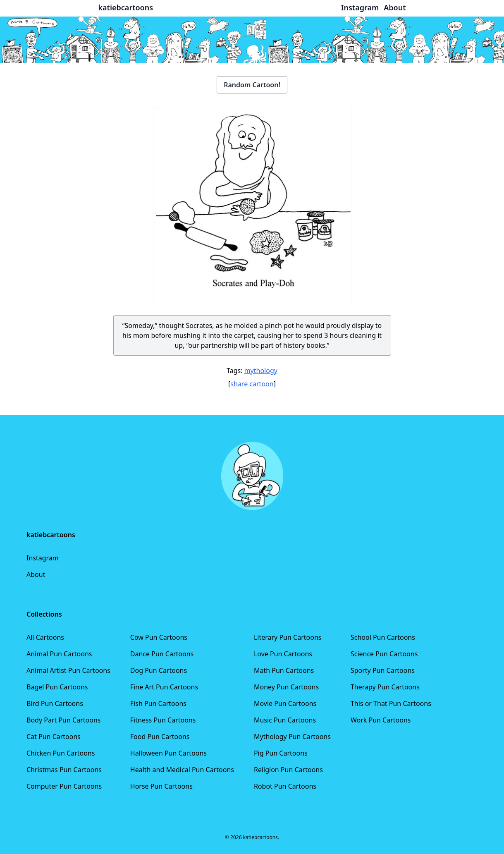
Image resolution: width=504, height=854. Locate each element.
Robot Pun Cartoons (285, 786)
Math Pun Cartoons (284, 670)
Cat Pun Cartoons (54, 737)
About (36, 574)
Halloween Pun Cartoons (168, 753)
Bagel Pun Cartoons (57, 687)
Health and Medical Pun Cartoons (182, 770)
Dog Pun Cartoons (159, 670)
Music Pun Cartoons (285, 720)
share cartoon (252, 384)
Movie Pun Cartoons (285, 703)
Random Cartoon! (252, 85)
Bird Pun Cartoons (55, 703)
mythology (261, 371)
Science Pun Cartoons (384, 654)
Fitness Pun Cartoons (163, 720)
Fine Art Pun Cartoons (164, 687)
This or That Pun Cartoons (391, 703)
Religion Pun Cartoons (288, 770)
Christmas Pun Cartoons (64, 770)
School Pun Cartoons (383, 637)
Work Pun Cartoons (381, 720)
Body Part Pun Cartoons (63, 720)
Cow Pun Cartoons (159, 637)
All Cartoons (45, 637)
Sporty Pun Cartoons (383, 670)
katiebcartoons (126, 7)
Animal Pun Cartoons (59, 654)
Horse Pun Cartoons (161, 786)
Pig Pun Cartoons (281, 753)
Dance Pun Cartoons (162, 654)
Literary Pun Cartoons (288, 637)
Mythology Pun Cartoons (292, 737)
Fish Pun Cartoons (158, 703)
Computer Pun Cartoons (64, 786)
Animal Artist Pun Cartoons (68, 670)
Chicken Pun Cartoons (61, 753)
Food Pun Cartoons (160, 737)
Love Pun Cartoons (283, 654)
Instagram (43, 558)
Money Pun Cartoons (286, 687)
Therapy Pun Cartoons (385, 687)
